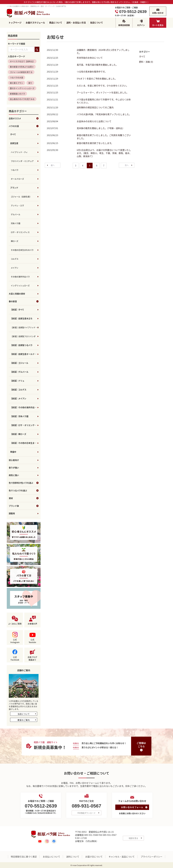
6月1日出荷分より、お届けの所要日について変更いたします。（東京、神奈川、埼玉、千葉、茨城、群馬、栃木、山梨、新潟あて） (104, 153)
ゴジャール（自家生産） (21, 197)
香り (30, 83)
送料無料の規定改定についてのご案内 (95, 107)
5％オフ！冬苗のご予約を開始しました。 (97, 79)
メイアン (15, 268)
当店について (97, 23)
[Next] (127, 165)
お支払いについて (51, 857)
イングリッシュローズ (20, 286)
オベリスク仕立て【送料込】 (22, 61)
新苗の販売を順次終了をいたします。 (95, 143)
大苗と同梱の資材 (17, 294)
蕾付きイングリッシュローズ (22, 88)
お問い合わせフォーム (132, 807)
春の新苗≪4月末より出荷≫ (22, 67)
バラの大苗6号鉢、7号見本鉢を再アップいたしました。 (104, 114)
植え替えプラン (16, 83)
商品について (56, 23)
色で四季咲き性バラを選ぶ (24, 483)
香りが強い (14, 468)
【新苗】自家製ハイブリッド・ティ (25, 328)
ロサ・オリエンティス (20, 232)
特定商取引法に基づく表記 (24, 857)
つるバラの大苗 (16, 78)
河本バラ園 (16, 223)
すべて (13, 134)
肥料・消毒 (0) (146, 62)
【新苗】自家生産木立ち (21, 319)
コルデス (15, 259)
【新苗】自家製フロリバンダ (23, 336)
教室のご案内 (24, 720)
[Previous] (53, 165)
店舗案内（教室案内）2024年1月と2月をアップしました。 (103, 51)
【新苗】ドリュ (17, 381)
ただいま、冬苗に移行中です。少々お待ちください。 (103, 86)
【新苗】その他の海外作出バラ (24, 408)
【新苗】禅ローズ (18, 434)
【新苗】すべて (17, 310)
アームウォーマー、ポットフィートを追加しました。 (103, 93)
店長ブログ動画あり (32, 659)
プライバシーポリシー (152, 857)
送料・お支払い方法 (76, 23)
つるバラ (15, 170)
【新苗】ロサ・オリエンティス (24, 425)
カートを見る (158, 25)
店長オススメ (24, 119)
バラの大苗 (24, 126)
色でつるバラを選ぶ (24, 491)
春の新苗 (24, 302)
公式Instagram (15, 641)
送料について (73, 857)
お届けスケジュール (35, 23)
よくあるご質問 (15, 624)
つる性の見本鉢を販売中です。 (92, 72)
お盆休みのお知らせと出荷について (94, 121)
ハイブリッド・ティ (19, 152)
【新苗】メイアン (18, 399)
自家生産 (14, 143)
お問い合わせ (158, 13)
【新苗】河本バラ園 (19, 416)
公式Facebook (15, 659)
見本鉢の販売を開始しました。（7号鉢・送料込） (101, 128)
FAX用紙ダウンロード (86, 813)
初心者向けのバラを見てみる (22, 99)
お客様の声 (32, 624)
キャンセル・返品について (122, 857)
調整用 (12, 514)
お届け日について (94, 857)
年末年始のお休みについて (90, 58)
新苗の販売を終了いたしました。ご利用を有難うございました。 (104, 137)
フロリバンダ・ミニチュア (22, 161)
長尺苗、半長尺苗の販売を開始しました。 (97, 65)
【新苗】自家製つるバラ (21, 345)
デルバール (16, 214)
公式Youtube (32, 641)
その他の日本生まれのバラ (22, 250)
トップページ (15, 23)
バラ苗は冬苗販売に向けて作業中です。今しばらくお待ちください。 (104, 101)
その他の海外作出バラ (20, 277)
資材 (24, 498)
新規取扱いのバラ (17, 94)
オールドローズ (17, 179)
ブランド (14, 188)
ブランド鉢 (24, 506)
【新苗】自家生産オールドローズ (24, 354)
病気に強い (14, 475)
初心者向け (14, 460)
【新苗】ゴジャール (19, 363)
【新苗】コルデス (18, 390)
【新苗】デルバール (19, 372)
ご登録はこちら (141, 745)
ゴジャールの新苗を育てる (21, 72)
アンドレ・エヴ (17, 206)
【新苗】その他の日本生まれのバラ (24, 443)
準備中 (13, 452)
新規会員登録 (124, 25)
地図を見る (133, 838)
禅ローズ (15, 241)
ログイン (141, 25)
